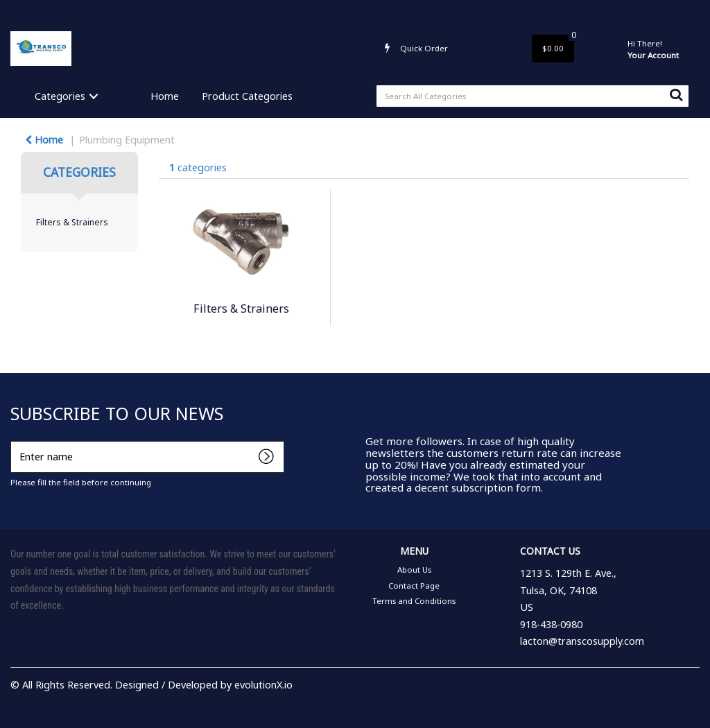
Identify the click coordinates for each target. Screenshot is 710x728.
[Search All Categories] (532, 96)
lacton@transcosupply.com (582, 641)
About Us (276, 11)
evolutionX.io (263, 685)
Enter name (14, 441)
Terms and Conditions (410, 11)
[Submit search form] (676, 94)
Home (165, 96)
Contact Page (331, 11)
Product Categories (247, 96)
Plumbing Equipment (127, 140)
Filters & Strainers (72, 222)
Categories (60, 96)
